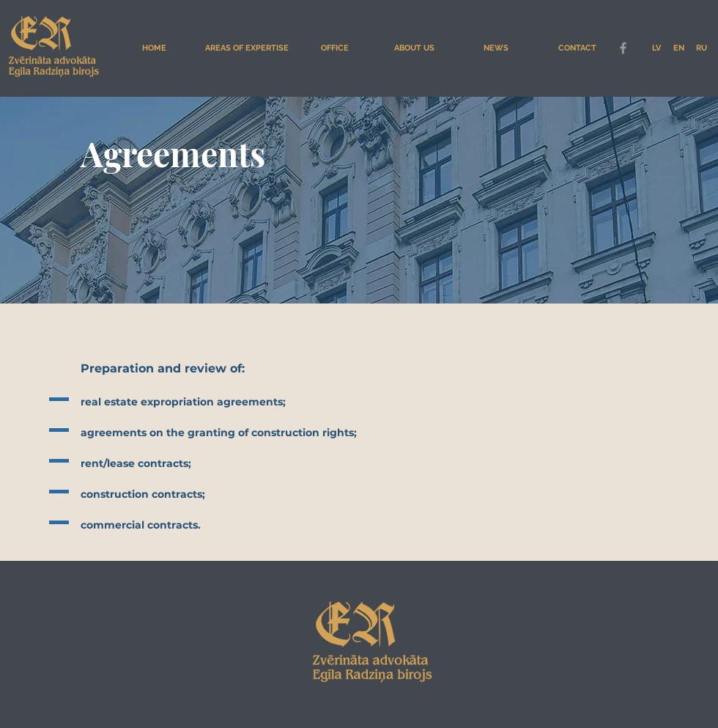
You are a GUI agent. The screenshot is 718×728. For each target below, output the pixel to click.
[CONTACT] (577, 48)
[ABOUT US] (414, 48)
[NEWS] (496, 48)
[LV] (656, 48)
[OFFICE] (335, 48)
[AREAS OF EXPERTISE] (247, 48)
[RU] (702, 48)
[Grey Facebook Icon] (623, 48)
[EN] (679, 48)
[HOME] (154, 48)
